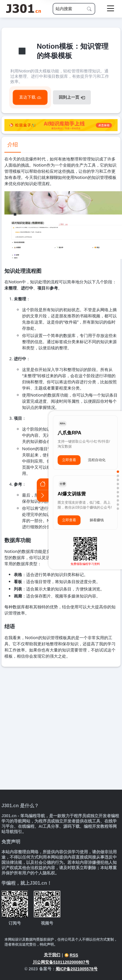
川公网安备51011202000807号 (61, 962)
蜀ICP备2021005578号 (77, 969)
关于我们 (52, 955)
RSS (71, 955)
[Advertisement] (55, 725)
